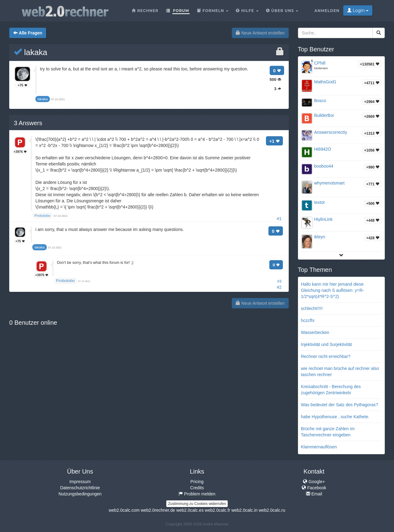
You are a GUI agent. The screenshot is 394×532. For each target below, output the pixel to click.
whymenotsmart (330, 183)
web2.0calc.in (245, 510)
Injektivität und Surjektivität (327, 344)
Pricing (197, 482)
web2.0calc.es (190, 510)
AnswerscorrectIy (331, 132)
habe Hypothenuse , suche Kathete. (335, 417)
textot (320, 202)
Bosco (320, 101)
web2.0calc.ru (272, 510)
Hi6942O (323, 149)
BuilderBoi (324, 115)
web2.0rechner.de (158, 510)
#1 (279, 219)
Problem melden (197, 494)
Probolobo (65, 281)
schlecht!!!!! (312, 308)
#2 (279, 287)
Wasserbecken (315, 332)
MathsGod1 (325, 82)
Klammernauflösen (319, 447)
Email (314, 494)
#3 (279, 281)
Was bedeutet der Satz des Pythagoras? (340, 405)
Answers (28, 123)
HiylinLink (324, 219)
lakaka (30, 52)
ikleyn (320, 237)
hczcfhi (308, 320)
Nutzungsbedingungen (80, 494)
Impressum (80, 482)
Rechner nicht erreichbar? (326, 356)
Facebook (314, 488)
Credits (197, 488)
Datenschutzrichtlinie (80, 488)
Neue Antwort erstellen (260, 33)
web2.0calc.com (124, 510)
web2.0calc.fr (217, 510)
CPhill (320, 63)
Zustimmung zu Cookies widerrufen (197, 504)
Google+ (314, 482)
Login (358, 10)
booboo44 (324, 166)
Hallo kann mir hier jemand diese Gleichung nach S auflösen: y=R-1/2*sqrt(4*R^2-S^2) (333, 290)
